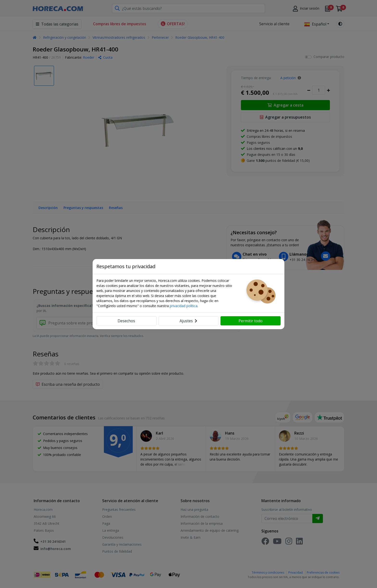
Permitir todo (251, 321)
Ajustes (188, 321)
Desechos (126, 321)
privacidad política (184, 306)
